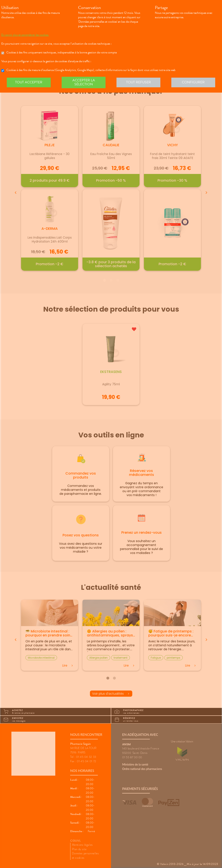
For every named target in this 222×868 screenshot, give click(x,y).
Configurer (193, 82)
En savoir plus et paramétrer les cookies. (25, 35)
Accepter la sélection (84, 82)
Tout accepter (29, 82)
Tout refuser (139, 82)
